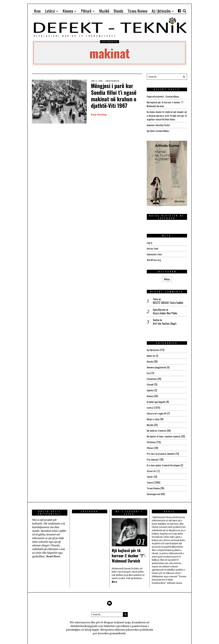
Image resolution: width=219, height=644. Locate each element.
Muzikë (150, 422)
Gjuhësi (150, 388)
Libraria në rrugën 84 (157, 410)
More (115, 577)
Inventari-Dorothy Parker (158, 124)
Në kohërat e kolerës (156, 427)
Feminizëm (152, 377)
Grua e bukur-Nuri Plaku (165, 312)
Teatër (150, 472)
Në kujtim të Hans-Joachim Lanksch (164, 433)
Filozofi (150, 382)
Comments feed (154, 253)
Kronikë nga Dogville (156, 399)
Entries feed (152, 247)
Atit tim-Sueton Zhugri (165, 322)
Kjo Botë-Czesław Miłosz (158, 130)
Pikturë (150, 444)
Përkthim (151, 438)
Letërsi (150, 405)
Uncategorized (113, 81)
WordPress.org (154, 258)
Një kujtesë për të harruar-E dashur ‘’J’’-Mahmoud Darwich (129, 551)
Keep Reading (99, 114)
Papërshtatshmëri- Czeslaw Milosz (163, 96)
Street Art (152, 467)
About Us (151, 354)
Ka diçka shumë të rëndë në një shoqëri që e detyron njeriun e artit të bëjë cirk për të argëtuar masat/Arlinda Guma (167, 115)
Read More (53, 551)
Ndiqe (167, 277)
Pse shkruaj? (153, 455)
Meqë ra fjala (153, 416)
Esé (148, 371)
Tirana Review (153, 483)
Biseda (150, 360)
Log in (149, 242)
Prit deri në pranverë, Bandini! (161, 450)
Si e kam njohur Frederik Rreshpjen (163, 461)
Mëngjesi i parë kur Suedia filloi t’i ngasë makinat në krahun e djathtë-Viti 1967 (115, 95)
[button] (184, 77)
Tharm (150, 478)
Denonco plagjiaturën (157, 365)
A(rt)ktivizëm (153, 348)
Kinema (150, 393)
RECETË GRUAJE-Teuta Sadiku (168, 301)
